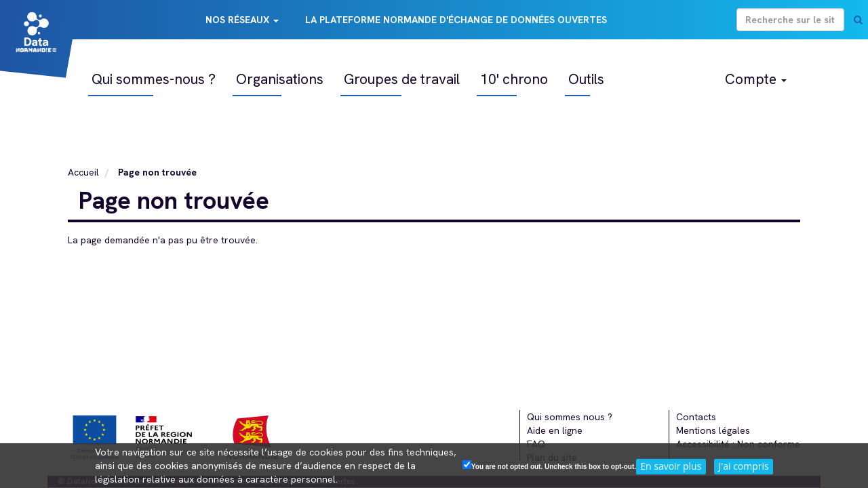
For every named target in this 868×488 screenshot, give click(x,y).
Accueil (83, 172)
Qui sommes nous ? (570, 417)
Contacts (696, 417)
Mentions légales (713, 430)
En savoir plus (671, 466)
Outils (586, 79)
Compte (756, 79)
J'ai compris (743, 466)
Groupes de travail (402, 79)
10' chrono (514, 79)
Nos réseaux (242, 20)
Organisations (280, 79)
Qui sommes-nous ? (154, 79)
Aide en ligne (555, 430)
